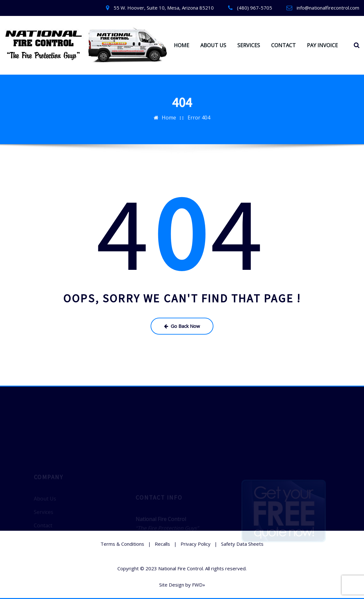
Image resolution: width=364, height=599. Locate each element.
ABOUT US (213, 45)
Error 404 (199, 116)
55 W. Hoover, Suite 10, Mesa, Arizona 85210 (164, 8)
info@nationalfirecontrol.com (328, 8)
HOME (182, 45)
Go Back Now (182, 326)
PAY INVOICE (322, 45)
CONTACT (283, 45)
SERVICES (249, 45)
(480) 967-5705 (255, 8)
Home (169, 116)
